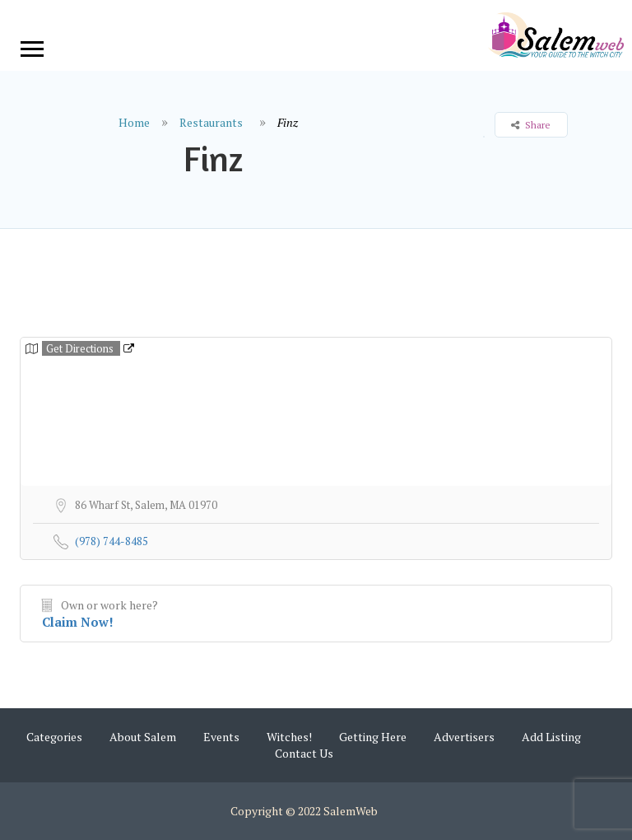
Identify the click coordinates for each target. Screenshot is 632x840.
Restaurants (211, 122)
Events (221, 737)
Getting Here (373, 737)
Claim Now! (78, 622)
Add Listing (551, 737)
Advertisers (464, 737)
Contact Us (304, 753)
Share (531, 125)
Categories (54, 737)
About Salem (143, 737)
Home (134, 122)
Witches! (289, 737)
